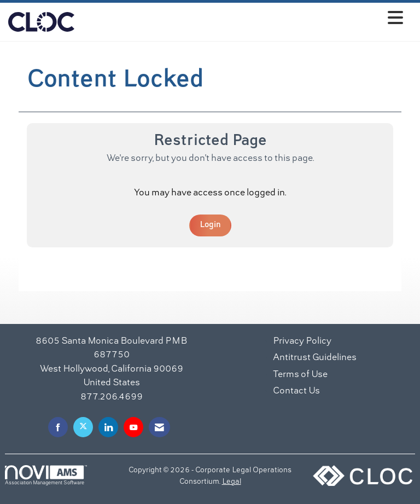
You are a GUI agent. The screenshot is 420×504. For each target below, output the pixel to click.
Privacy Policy (302, 341)
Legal (232, 482)
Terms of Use (300, 375)
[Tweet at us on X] (83, 427)
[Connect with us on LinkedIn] (108, 427)
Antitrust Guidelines (315, 358)
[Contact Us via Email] (159, 427)
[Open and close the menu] (242, 20)
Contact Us (296, 391)
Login (210, 225)
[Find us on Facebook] (58, 427)
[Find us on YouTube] (133, 427)
